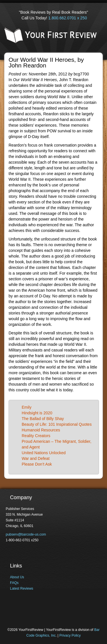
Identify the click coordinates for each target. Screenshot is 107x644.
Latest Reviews (22, 589)
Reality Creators (36, 436)
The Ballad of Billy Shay (43, 419)
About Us (17, 577)
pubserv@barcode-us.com (26, 534)
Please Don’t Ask (37, 464)
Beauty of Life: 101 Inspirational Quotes (57, 424)
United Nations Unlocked (44, 453)
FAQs (14, 583)
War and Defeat (36, 458)
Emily (27, 407)
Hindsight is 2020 (37, 413)
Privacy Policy (70, 635)
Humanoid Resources (41, 430)
